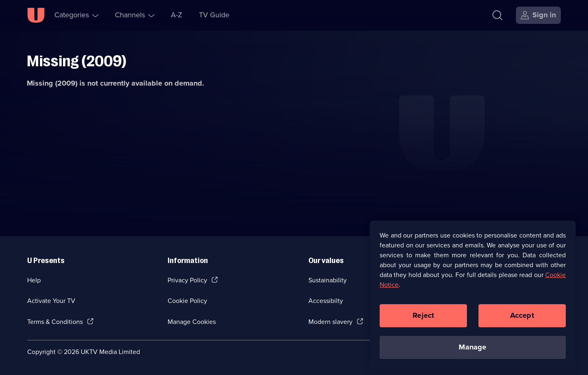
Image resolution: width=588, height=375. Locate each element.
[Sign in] (538, 15)
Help (34, 280)
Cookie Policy (187, 301)
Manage (472, 350)
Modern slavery (330, 322)
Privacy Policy (187, 280)
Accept (522, 319)
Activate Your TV (51, 301)
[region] (473, 299)
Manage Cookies (192, 322)
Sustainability (328, 280)
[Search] (499, 15)
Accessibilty (326, 301)
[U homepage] (36, 15)
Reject (423, 319)
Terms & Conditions (55, 322)
